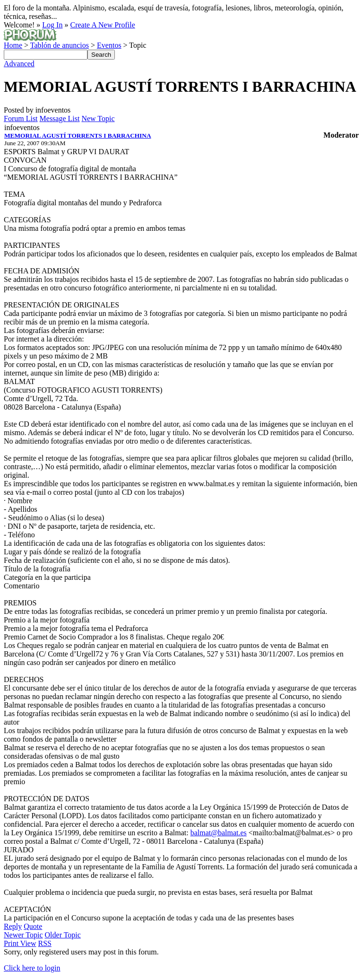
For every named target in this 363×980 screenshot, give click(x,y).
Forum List (21, 118)
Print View (20, 943)
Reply (13, 926)
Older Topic (63, 935)
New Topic (98, 118)
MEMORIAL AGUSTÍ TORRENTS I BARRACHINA (78, 136)
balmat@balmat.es (219, 833)
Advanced (19, 64)
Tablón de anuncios (60, 45)
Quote (33, 926)
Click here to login (32, 968)
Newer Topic (23, 935)
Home (13, 45)
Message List (60, 118)
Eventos (109, 45)
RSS (45, 943)
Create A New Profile (102, 25)
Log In (52, 25)
